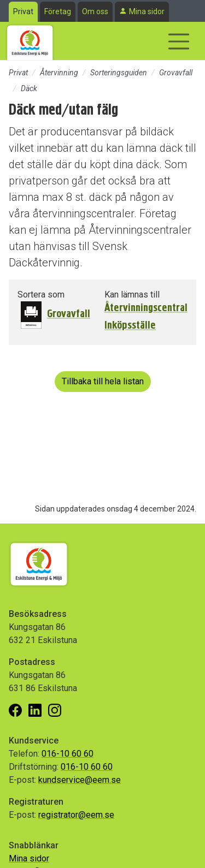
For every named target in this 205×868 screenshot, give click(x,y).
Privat (23, 11)
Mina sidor (147, 11)
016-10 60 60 (68, 754)
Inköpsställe (130, 325)
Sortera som (41, 295)
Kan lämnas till (132, 295)
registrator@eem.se (76, 815)
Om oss (95, 11)
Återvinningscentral (146, 308)
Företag (58, 11)
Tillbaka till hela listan (103, 381)
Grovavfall (176, 73)
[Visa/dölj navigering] (179, 41)
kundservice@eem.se (80, 780)
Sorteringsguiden (119, 73)
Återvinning (59, 73)
